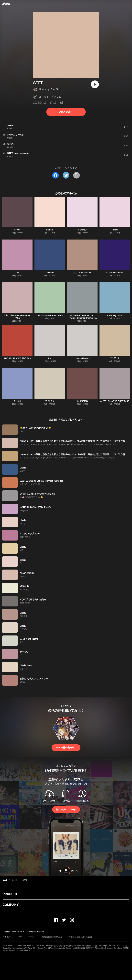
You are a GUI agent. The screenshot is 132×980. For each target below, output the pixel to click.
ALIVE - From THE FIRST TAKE (115, 401)
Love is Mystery (82, 358)
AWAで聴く (66, 112)
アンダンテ (115, 358)
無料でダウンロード (66, 810)
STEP (25, 880)
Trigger (115, 230)
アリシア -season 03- (82, 273)
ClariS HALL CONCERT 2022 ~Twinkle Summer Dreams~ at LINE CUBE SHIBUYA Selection (82, 318)
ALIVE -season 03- (115, 273)
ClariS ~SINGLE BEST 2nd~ (50, 316)
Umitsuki (50, 273)
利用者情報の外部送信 (52, 937)
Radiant (50, 230)
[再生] (95, 84)
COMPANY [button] (11, 905)
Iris (50, 358)
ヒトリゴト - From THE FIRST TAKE (17, 317)
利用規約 (7, 937)
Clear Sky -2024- (115, 316)
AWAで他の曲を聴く (66, 748)
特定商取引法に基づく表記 (80, 937)
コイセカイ (50, 401)
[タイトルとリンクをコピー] (77, 175)
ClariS (54, 89)
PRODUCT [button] (10, 894)
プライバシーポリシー (26, 937)
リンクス (17, 273)
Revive (17, 230)
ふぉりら (17, 401)
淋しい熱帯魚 (82, 401)
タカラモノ (82, 230)
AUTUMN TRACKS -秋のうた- (17, 358)
